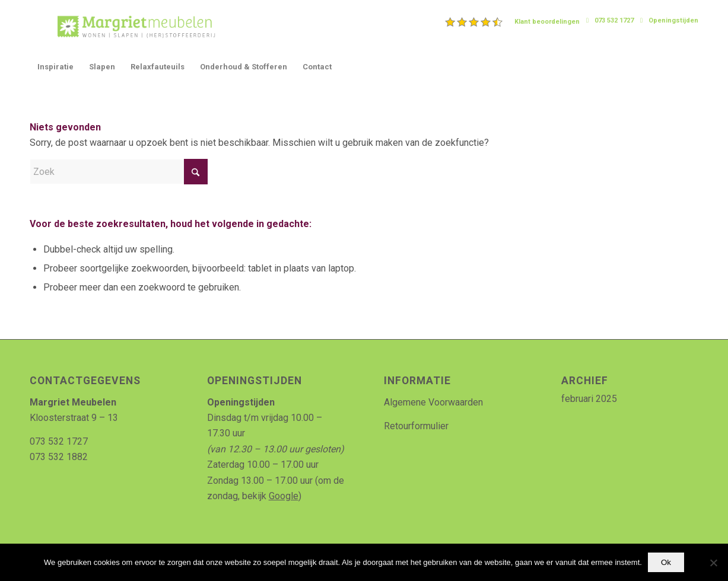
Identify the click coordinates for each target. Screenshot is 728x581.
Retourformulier (416, 426)
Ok (666, 562)
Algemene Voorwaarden (433, 402)
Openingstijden (673, 20)
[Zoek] (119, 172)
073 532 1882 (59, 457)
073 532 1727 (614, 20)
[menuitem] (513, 22)
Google (284, 496)
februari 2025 (589, 399)
